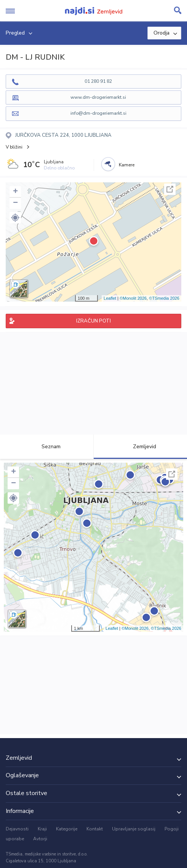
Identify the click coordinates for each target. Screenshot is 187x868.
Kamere (127, 165)
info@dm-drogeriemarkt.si (98, 113)
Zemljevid (140, 447)
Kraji (42, 829)
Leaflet (110, 298)
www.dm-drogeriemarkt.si (98, 97)
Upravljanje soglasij (134, 829)
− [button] (15, 203)
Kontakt (95, 829)
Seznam (47, 447)
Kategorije (67, 829)
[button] (15, 218)
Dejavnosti (17, 829)
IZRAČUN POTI (93, 321)
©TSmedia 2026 (164, 298)
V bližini (14, 147)
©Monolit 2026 (133, 298)
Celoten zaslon (170, 189)
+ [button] (15, 192)
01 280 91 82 (98, 81)
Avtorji (40, 839)
